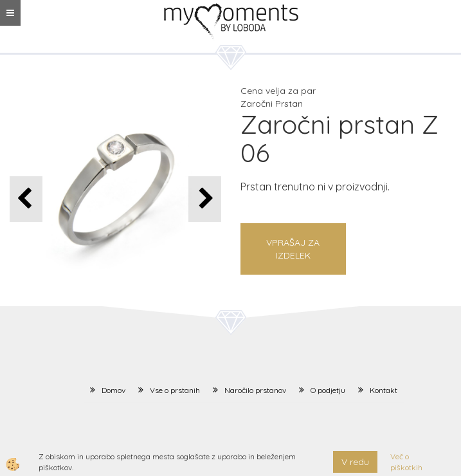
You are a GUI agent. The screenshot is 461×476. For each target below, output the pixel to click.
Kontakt (384, 390)
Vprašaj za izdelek (293, 249)
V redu (355, 462)
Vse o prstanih (175, 390)
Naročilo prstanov (255, 390)
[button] (205, 199)
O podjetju (328, 390)
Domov (113, 390)
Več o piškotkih (406, 462)
